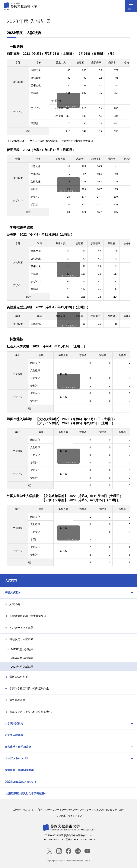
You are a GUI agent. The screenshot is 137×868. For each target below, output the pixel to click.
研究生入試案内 (14, 735)
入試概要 (15, 604)
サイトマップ (75, 816)
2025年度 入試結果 (22, 649)
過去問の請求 (17, 700)
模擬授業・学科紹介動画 (19, 770)
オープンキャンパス (17, 758)
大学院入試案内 (14, 723)
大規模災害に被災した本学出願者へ (30, 712)
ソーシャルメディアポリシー (76, 810)
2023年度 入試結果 (22, 667)
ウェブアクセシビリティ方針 (109, 810)
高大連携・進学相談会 (18, 747)
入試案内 (11, 580)
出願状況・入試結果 (21, 639)
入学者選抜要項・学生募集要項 (28, 616)
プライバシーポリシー (48, 810)
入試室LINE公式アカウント (21, 782)
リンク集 (61, 816)
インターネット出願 (21, 628)
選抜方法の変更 (19, 677)
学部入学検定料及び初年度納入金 (29, 688)
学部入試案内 (13, 593)
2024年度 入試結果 (22, 658)
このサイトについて (23, 810)
